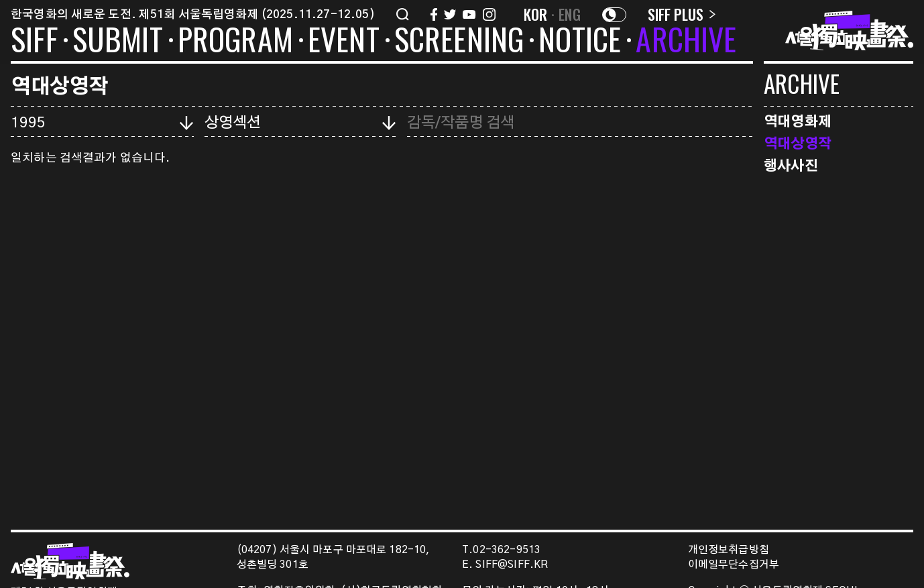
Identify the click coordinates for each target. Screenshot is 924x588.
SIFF (34, 42)
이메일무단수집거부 (734, 565)
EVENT (344, 42)
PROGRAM (235, 42)
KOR (536, 14)
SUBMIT (118, 42)
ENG (570, 14)
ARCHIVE (686, 42)
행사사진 (791, 165)
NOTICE (580, 42)
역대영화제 (798, 120)
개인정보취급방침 (729, 550)
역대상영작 (798, 142)
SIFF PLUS (682, 14)
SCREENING (459, 42)
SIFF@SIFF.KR (512, 565)
